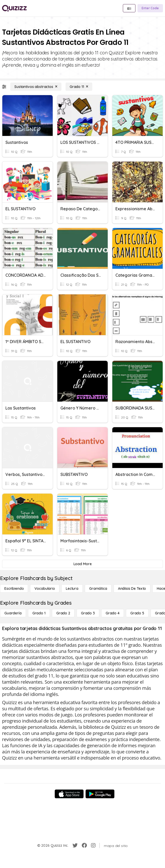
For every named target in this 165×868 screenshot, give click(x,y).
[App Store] (69, 794)
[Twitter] (75, 845)
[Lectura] (72, 588)
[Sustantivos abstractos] (36, 87)
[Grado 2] (63, 613)
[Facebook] (84, 845)
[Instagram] (93, 845)
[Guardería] (13, 613)
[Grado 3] (88, 613)
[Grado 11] (79, 87)
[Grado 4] (113, 613)
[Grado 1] (39, 613)
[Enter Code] (150, 8)
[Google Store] (100, 794)
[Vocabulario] (45, 588)
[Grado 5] (137, 613)
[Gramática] (98, 588)
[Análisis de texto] (132, 588)
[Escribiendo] (14, 588)
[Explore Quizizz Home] (14, 8)
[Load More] (82, 564)
